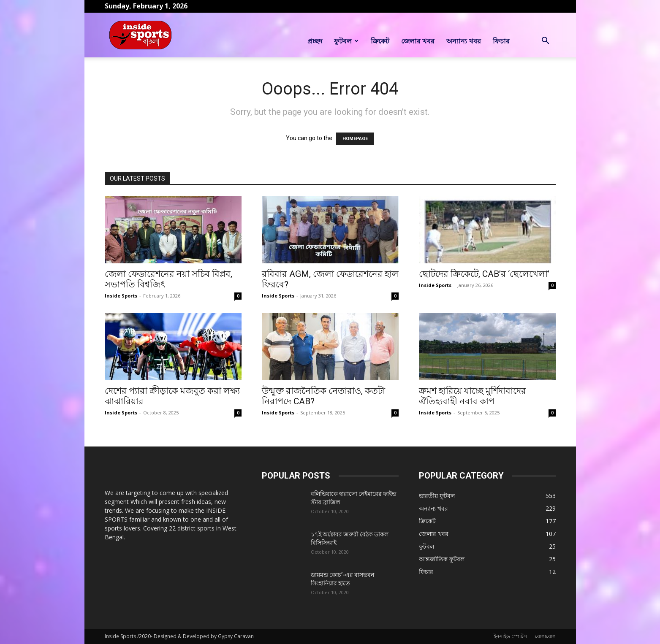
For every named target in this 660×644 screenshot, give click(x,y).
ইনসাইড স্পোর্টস (510, 636)
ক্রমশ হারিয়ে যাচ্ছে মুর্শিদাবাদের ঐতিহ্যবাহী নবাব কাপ (473, 396)
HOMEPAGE (355, 139)
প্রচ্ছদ (315, 41)
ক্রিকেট (380, 41)
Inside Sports (121, 296)
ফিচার (501, 41)
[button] (546, 42)
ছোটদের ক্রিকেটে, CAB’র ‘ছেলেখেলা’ (484, 274)
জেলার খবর (418, 41)
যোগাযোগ (545, 636)
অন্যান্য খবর (464, 41)
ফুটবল (346, 41)
